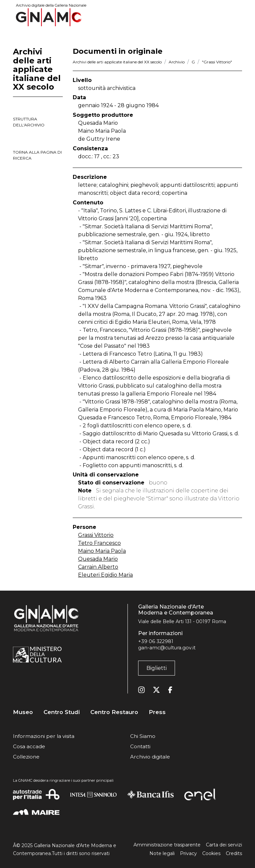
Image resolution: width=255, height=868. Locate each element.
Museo (23, 712)
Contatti (140, 746)
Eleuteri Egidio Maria (105, 575)
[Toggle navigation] (237, 17)
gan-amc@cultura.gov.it (167, 648)
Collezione (26, 757)
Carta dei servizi (224, 845)
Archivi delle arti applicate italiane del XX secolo (117, 62)
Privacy (188, 853)
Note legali (162, 853)
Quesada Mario (98, 559)
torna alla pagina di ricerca (37, 155)
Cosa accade (29, 746)
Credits (234, 853)
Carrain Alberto (98, 567)
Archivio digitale (150, 757)
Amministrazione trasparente (167, 845)
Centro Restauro (114, 712)
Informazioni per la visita (44, 736)
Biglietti (157, 668)
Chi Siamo (143, 736)
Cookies (211, 853)
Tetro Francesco (99, 543)
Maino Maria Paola (102, 551)
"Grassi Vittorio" (217, 62)
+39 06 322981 (156, 641)
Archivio (177, 62)
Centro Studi (62, 712)
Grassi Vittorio (96, 535)
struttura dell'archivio (29, 122)
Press (157, 712)
